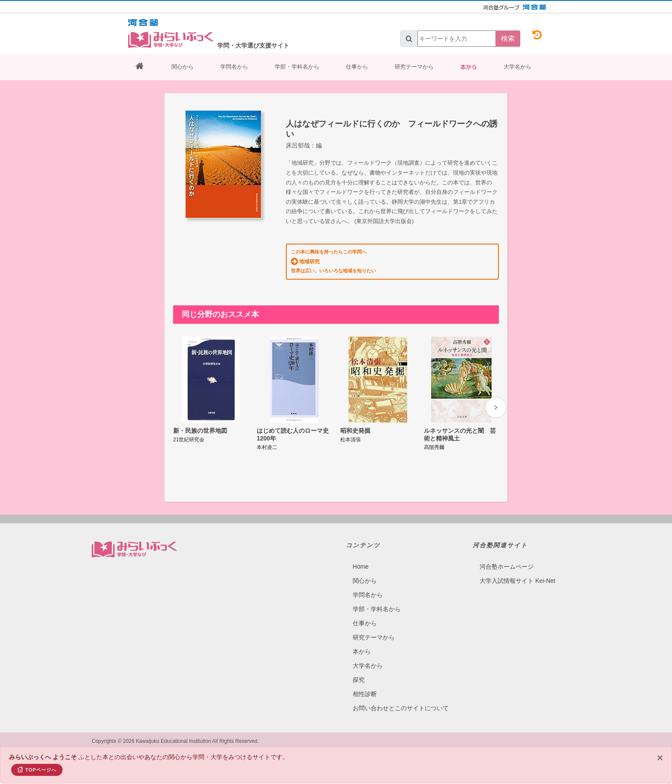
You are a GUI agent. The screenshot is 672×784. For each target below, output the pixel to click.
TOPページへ (37, 769)
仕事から (357, 67)
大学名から (517, 67)
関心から (183, 67)
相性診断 (365, 694)
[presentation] (496, 407)
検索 (508, 38)
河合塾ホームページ (507, 567)
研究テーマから (414, 67)
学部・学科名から (297, 67)
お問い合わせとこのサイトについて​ (401, 708)
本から (469, 67)
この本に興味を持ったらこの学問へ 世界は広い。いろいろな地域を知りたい (333, 261)
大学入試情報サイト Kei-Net (517, 581)
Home (361, 567)
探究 (359, 680)
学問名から (234, 67)
